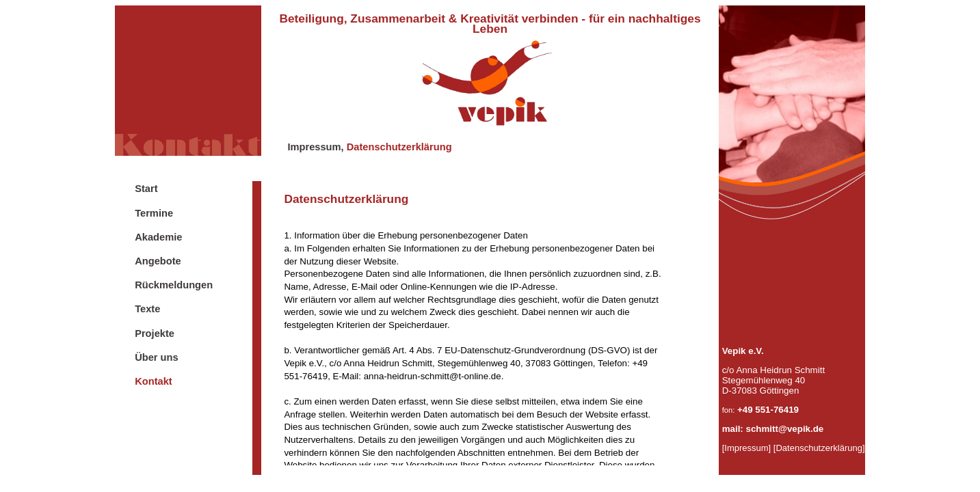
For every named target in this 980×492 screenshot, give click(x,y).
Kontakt (154, 381)
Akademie (158, 237)
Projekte (155, 333)
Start (146, 189)
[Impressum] (747, 448)
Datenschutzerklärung (399, 147)
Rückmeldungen (174, 285)
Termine (154, 213)
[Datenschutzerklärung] (819, 448)
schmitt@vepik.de (785, 429)
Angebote (158, 261)
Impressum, (315, 147)
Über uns (157, 357)
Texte (147, 309)
